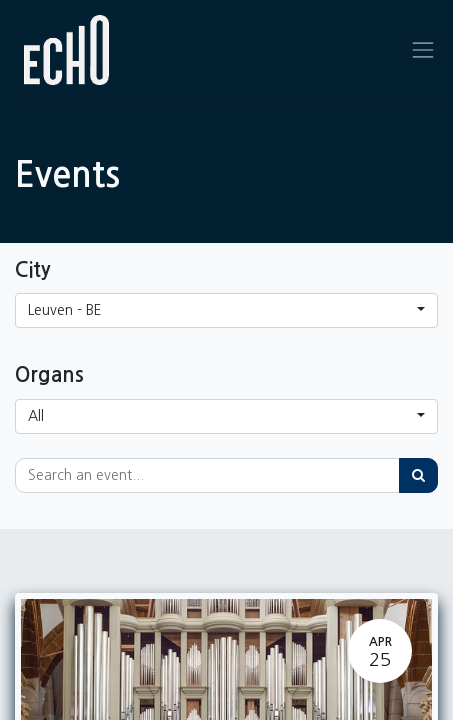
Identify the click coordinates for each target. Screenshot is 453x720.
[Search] (418, 475)
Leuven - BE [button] (65, 310)
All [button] (36, 416)
